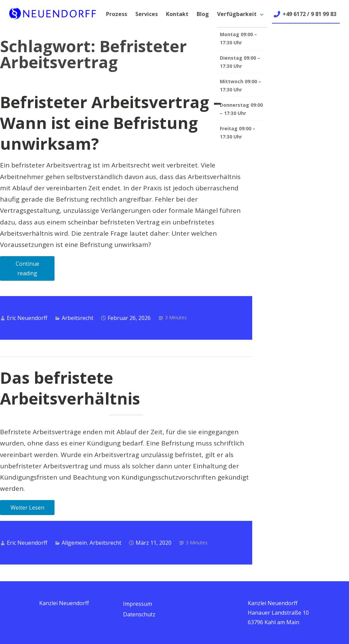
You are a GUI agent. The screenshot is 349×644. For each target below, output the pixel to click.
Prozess (117, 14)
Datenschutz (139, 614)
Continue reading (35, 270)
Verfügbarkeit (237, 14)
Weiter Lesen (27, 508)
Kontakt (177, 14)
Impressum (138, 604)
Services (147, 14)
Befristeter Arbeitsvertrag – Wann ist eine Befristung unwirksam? (111, 123)
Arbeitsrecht (78, 318)
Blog (203, 14)
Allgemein (74, 543)
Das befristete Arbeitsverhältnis (70, 388)
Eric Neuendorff (27, 318)
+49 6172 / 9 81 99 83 (309, 14)
